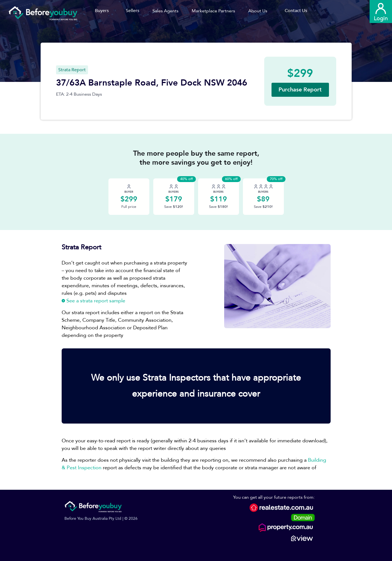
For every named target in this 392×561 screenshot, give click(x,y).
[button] (167, 11)
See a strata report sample (93, 301)
